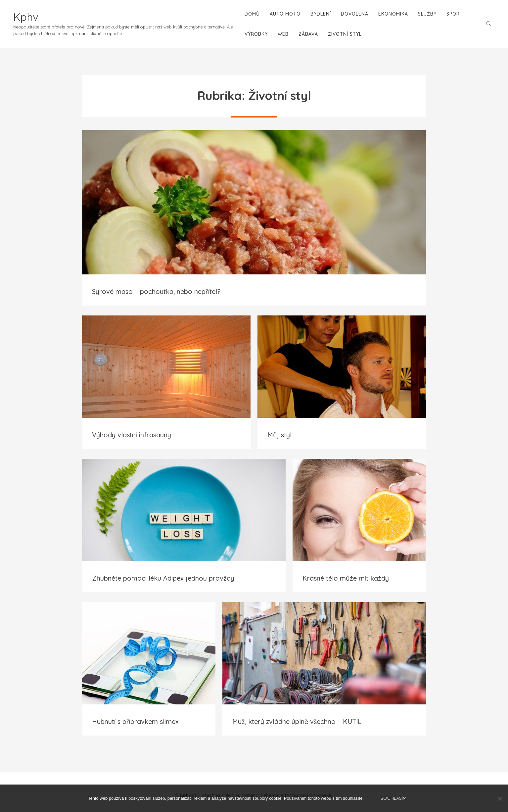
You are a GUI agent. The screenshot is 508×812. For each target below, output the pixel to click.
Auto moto (285, 14)
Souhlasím (393, 798)
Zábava (308, 34)
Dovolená (355, 14)
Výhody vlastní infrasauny (132, 435)
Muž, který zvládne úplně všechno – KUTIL (297, 721)
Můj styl (279, 435)
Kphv (26, 17)
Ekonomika (393, 14)
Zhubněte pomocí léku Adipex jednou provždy (163, 578)
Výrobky (256, 34)
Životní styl (345, 34)
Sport (455, 14)
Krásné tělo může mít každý (346, 578)
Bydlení (321, 14)
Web (283, 34)
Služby (427, 14)
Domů (252, 14)
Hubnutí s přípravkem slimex (135, 721)
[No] (500, 798)
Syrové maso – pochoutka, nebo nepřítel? (156, 291)
